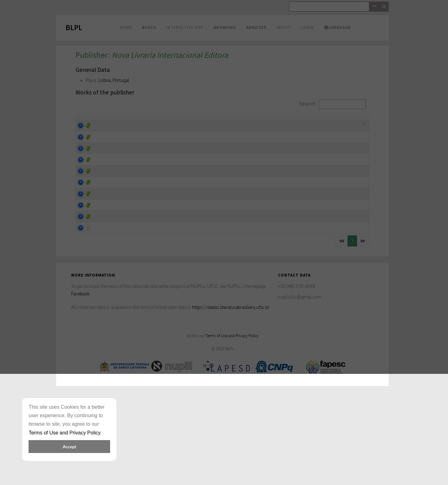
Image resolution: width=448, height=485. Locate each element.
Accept (69, 447)
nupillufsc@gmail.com (300, 391)
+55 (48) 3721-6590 (296, 380)
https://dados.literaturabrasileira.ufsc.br (231, 401)
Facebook (80, 388)
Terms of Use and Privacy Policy (232, 429)
